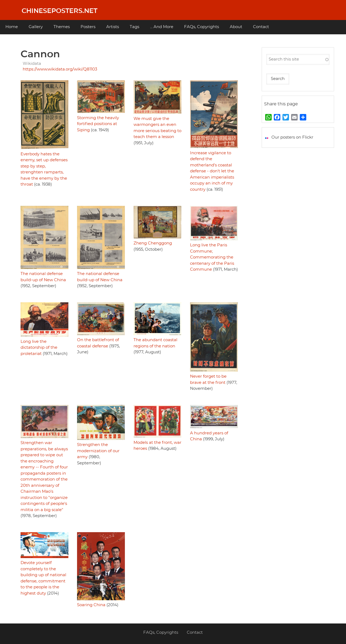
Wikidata (32, 64)
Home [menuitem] (12, 27)
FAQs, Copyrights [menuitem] (202, 27)
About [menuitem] (236, 27)
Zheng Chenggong (153, 243)
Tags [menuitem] (134, 27)
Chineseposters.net (59, 11)
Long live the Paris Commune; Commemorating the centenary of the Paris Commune (212, 257)
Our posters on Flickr (292, 137)
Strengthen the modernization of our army (98, 451)
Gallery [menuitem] (36, 27)
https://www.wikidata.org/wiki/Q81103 (60, 69)
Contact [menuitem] (261, 27)
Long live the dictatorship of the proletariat (39, 348)
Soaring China (91, 605)
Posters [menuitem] (88, 27)
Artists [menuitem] (113, 27)
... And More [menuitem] (162, 27)
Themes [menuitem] (62, 27)
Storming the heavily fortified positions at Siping (98, 124)
